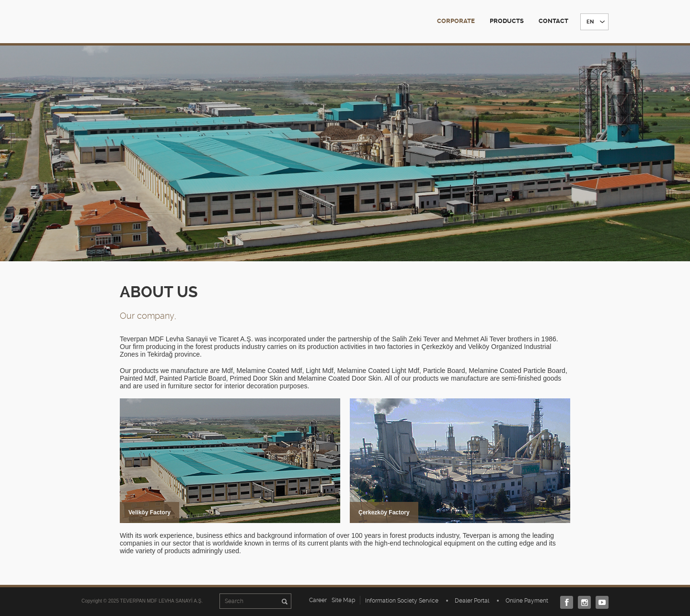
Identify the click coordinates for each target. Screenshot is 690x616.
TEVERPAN (123, 21)
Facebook (564, 602)
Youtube (600, 602)
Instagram (582, 602)
